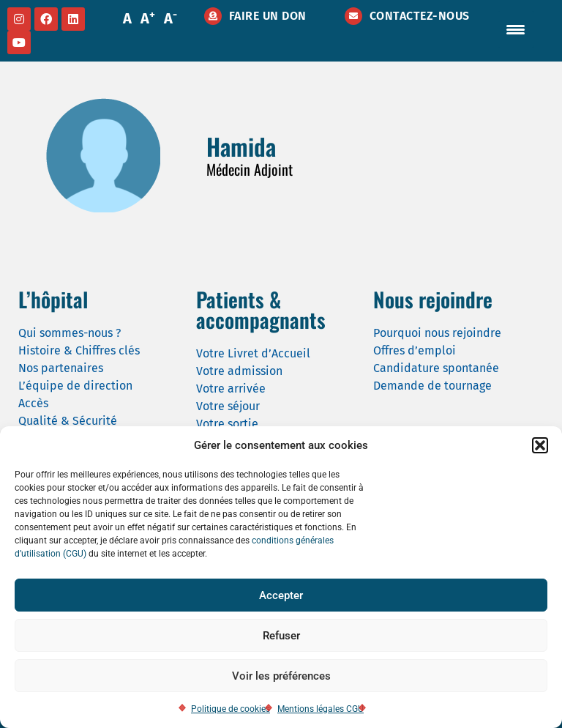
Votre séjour (228, 406)
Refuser (281, 636)
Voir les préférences (281, 676)
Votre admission (239, 371)
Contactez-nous (420, 16)
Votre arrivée (231, 389)
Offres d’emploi (415, 350)
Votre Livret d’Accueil (253, 353)
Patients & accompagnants (261, 309)
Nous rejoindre (433, 299)
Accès (33, 403)
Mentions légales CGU (321, 709)
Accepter (281, 595)
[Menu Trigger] (516, 29)
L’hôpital (53, 299)
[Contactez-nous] (353, 16)
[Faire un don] (213, 16)
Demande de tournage (432, 386)
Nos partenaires (61, 368)
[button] (540, 445)
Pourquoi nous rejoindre (437, 333)
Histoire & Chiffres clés (79, 350)
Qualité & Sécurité (68, 421)
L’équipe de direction (75, 386)
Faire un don (268, 16)
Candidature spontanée (436, 368)
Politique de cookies (231, 709)
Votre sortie (227, 424)
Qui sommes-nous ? (70, 333)
